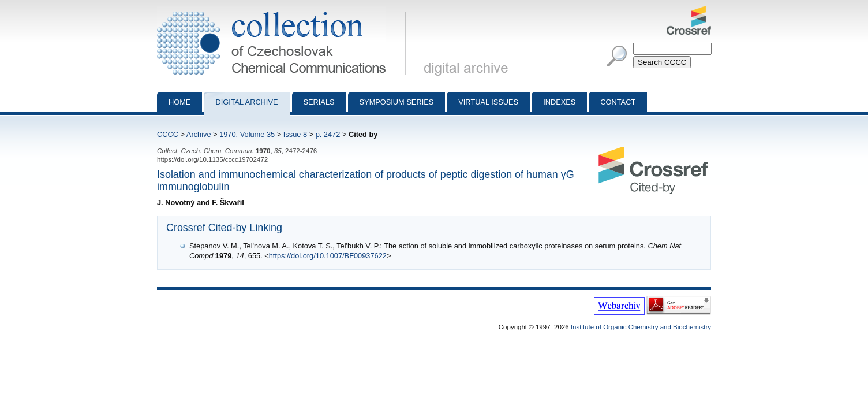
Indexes (559, 102)
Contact (618, 102)
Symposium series (397, 102)
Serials (319, 102)
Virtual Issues (488, 102)
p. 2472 (328, 134)
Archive (199, 134)
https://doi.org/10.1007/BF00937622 (328, 256)
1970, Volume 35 (247, 134)
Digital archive (246, 102)
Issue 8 (295, 134)
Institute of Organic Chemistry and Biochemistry (641, 327)
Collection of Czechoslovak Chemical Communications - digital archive (284, 10)
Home (179, 102)
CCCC (168, 134)
